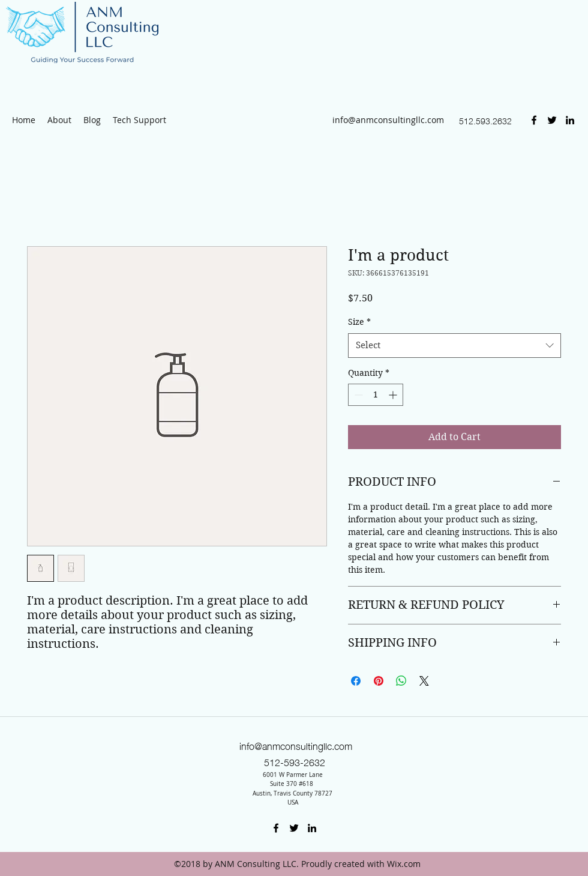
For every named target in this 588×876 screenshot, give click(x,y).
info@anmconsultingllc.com (388, 120)
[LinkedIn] (570, 120)
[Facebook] (534, 120)
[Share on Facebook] (356, 681)
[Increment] (394, 395)
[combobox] (454, 346)
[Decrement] (357, 395)
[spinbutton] (376, 395)
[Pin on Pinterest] (379, 681)
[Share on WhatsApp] (401, 681)
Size (359, 322)
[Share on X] (424, 681)
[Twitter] (552, 120)
